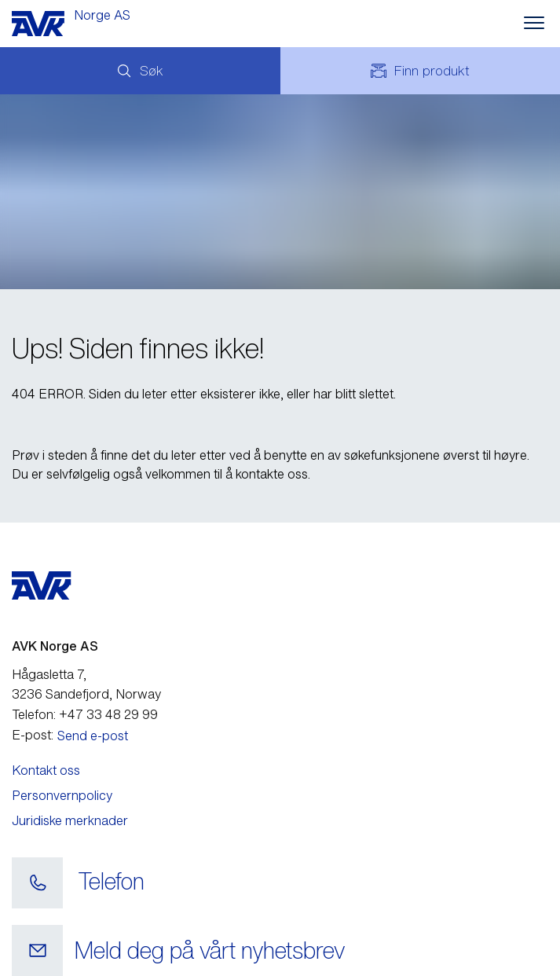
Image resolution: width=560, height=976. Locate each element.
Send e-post (93, 736)
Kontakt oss (46, 770)
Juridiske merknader (70, 820)
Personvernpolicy (62, 795)
